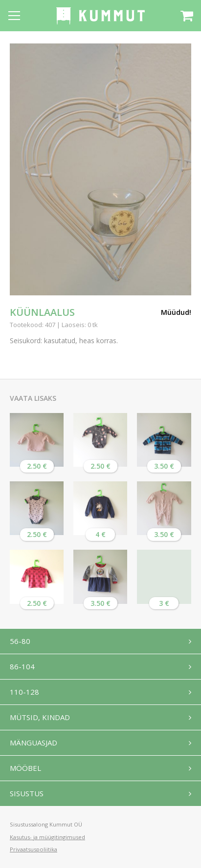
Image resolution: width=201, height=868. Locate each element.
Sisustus (27, 793)
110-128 (24, 692)
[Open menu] (14, 16)
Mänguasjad (33, 743)
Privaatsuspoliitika (33, 849)
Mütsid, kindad (40, 717)
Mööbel (25, 768)
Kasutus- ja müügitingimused (47, 837)
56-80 (20, 641)
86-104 (22, 666)
